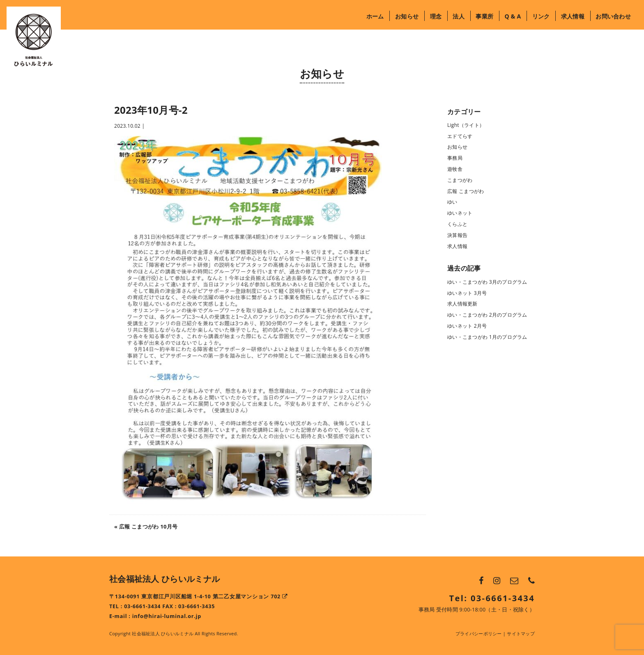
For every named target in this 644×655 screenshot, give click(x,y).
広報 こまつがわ (466, 191)
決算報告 (457, 235)
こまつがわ (460, 180)
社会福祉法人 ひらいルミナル (164, 579)
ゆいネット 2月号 (467, 326)
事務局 (455, 158)
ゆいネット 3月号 (467, 293)
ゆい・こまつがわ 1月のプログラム (487, 337)
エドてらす (460, 136)
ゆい (452, 202)
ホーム (375, 16)
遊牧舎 (455, 169)
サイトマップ (521, 633)
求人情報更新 (462, 304)
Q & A (513, 16)
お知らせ (407, 16)
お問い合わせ (613, 16)
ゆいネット (460, 213)
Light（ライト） (466, 125)
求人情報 (573, 16)
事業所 (484, 16)
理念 (436, 16)
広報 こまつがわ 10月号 (148, 526)
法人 (459, 16)
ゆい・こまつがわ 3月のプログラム (487, 282)
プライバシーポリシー (479, 633)
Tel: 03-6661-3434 (492, 598)
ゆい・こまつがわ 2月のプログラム (487, 315)
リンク (541, 16)
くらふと (457, 224)
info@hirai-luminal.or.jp (167, 616)
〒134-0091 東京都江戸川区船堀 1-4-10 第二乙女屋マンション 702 (199, 596)
